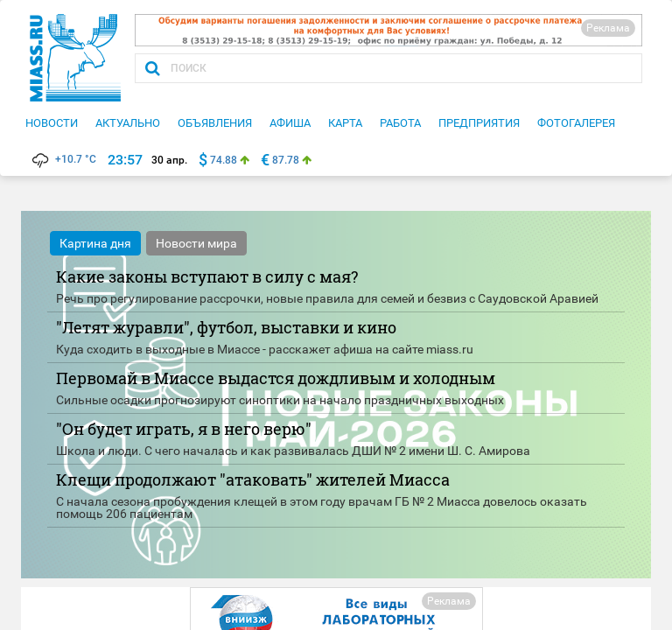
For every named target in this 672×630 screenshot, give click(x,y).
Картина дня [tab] (95, 243)
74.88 (224, 160)
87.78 (286, 160)
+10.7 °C (63, 159)
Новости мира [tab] (196, 243)
